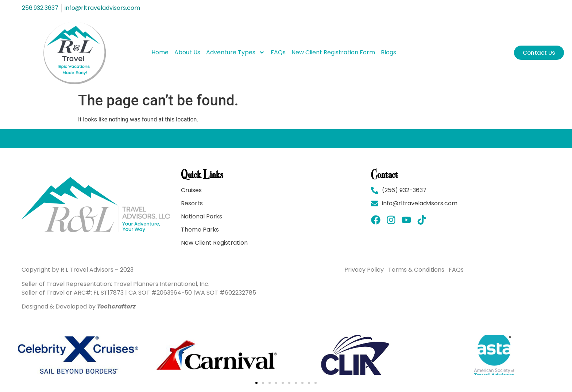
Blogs (389, 52)
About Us (187, 52)
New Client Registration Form (333, 52)
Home (160, 52)
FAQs (278, 52)
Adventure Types (235, 53)
